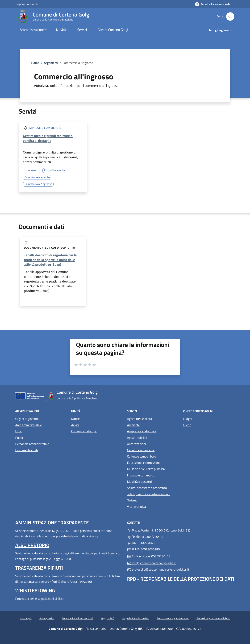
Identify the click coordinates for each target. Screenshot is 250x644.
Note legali (26, 618)
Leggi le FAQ (108, 618)
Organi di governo (27, 419)
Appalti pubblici (137, 438)
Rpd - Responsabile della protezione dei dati (181, 579)
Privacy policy (47, 618)
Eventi (187, 425)
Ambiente (133, 425)
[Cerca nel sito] (230, 16)
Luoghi (187, 419)
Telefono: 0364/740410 (145, 537)
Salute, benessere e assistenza (147, 488)
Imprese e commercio (45, 128)
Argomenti (51, 63)
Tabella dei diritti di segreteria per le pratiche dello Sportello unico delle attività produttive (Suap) (50, 260)
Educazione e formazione (144, 463)
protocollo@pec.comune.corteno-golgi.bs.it (158, 569)
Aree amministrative (29, 425)
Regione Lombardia (27, 4)
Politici (20, 438)
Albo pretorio (32, 545)
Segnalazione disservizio (136, 618)
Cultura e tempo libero (142, 456)
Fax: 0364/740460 (142, 543)
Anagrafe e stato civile (142, 431)
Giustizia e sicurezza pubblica (146, 469)
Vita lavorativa (136, 507)
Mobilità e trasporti (139, 482)
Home (35, 63)
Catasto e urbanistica (141, 450)
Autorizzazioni (136, 444)
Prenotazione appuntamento (173, 618)
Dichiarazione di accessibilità (78, 618)
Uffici (19, 431)
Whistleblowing (35, 590)
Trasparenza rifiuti (39, 568)
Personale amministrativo (32, 444)
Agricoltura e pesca (139, 419)
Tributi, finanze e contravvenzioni (149, 494)
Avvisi (75, 425)
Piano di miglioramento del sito (213, 618)
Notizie (76, 419)
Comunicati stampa (84, 431)
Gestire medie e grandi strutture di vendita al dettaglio (48, 138)
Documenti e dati (27, 450)
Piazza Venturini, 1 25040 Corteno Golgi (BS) (175, 530)
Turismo (132, 500)
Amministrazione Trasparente (52, 523)
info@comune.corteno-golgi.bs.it (151, 563)
